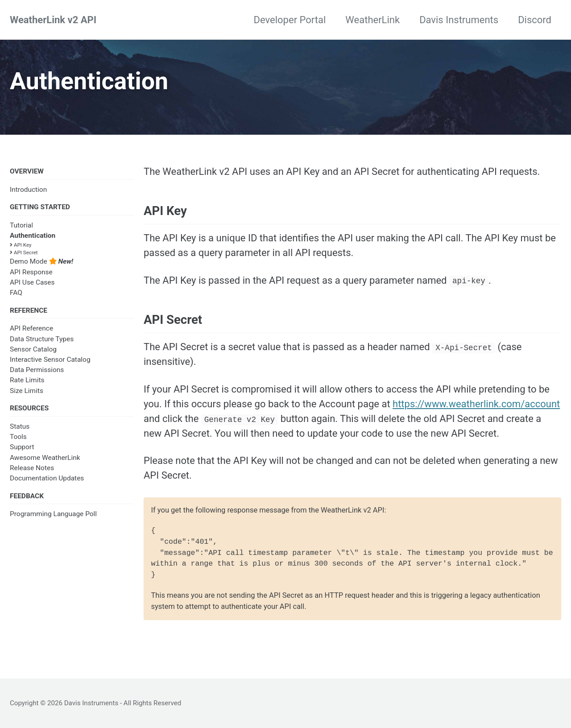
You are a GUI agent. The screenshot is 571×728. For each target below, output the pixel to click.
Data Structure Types (42, 339)
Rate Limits (27, 380)
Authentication (33, 236)
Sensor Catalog (33, 349)
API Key (21, 245)
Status (20, 426)
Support (22, 447)
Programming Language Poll (53, 514)
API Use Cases (32, 282)
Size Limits (27, 391)
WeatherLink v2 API (53, 20)
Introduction (28, 190)
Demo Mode (41, 261)
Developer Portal (290, 20)
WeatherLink (372, 20)
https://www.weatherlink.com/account (476, 404)
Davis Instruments (459, 20)
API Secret (24, 252)
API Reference (31, 328)
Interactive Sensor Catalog (50, 360)
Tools (18, 437)
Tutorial (21, 225)
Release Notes (32, 468)
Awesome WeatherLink (45, 458)
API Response (31, 272)
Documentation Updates (47, 478)
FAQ (16, 293)
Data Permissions (37, 370)
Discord (535, 20)
